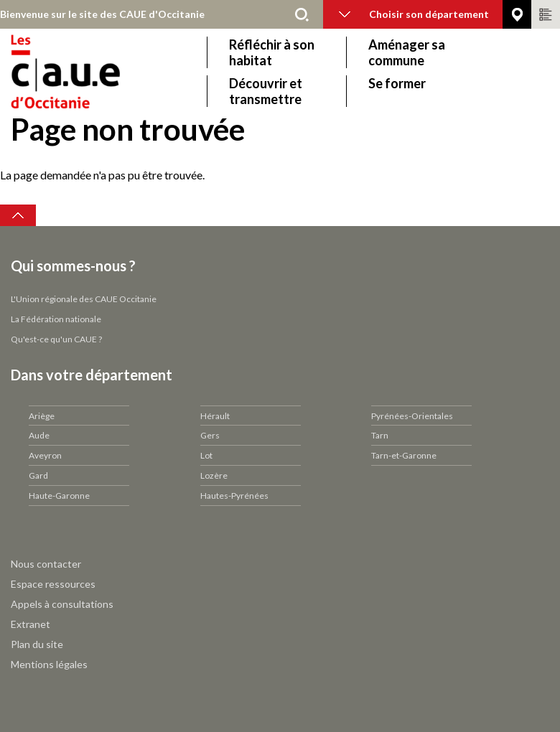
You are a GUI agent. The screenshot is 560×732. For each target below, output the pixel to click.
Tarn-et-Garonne (404, 455)
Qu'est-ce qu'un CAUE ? (56, 339)
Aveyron (45, 455)
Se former (397, 83)
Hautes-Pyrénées (234, 496)
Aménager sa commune (407, 52)
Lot (206, 455)
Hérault (215, 416)
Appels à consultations (62, 604)
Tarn (380, 435)
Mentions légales (49, 664)
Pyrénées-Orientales (412, 416)
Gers (210, 435)
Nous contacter (46, 564)
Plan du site (37, 644)
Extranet (31, 624)
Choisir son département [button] (414, 14)
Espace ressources (53, 584)
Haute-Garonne (59, 496)
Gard (38, 475)
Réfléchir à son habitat (272, 52)
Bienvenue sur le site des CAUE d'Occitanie (102, 14)
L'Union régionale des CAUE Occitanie (84, 299)
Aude (39, 435)
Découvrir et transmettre (266, 91)
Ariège (42, 416)
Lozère (214, 475)
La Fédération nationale (56, 319)
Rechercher (302, 14)
